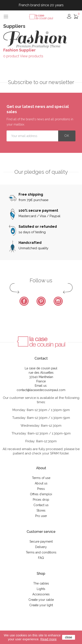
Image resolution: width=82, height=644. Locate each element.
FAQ (41, 558)
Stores (41, 510)
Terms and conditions (41, 552)
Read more (49, 639)
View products (32, 56)
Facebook (24, 301)
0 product (11, 56)
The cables (41, 583)
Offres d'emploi (41, 494)
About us (41, 483)
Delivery (41, 547)
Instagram (58, 301)
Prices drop (41, 500)
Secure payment (41, 542)
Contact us (41, 505)
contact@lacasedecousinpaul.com (41, 390)
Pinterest (41, 301)
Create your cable (41, 600)
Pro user (41, 516)
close (69, 637)
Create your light (41, 605)
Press (41, 489)
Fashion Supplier (19, 50)
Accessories (41, 594)
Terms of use (41, 478)
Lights (41, 589)
